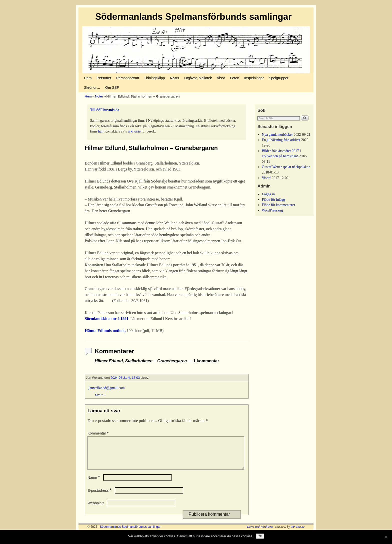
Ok (260, 536)
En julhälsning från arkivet (281, 140)
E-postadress (100, 496)
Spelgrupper (278, 78)
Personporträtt (128, 78)
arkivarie (134, 131)
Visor (221, 78)
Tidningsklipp (154, 78)
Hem (88, 78)
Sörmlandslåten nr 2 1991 (107, 319)
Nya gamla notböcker (277, 134)
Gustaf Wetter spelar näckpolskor (286, 167)
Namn (94, 483)
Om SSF (112, 87)
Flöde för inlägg (273, 199)
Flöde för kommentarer (278, 205)
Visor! (266, 178)
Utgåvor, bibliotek (198, 78)
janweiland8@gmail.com (106, 388)
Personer (104, 78)
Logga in (268, 194)
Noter (174, 78)
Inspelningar (254, 78)
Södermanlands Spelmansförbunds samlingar (193, 17)
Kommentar (98, 433)
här (100, 131)
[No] (386, 537)
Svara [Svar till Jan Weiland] (100, 395)
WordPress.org (272, 210)
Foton (235, 78)
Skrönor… (92, 87)
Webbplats (96, 509)
